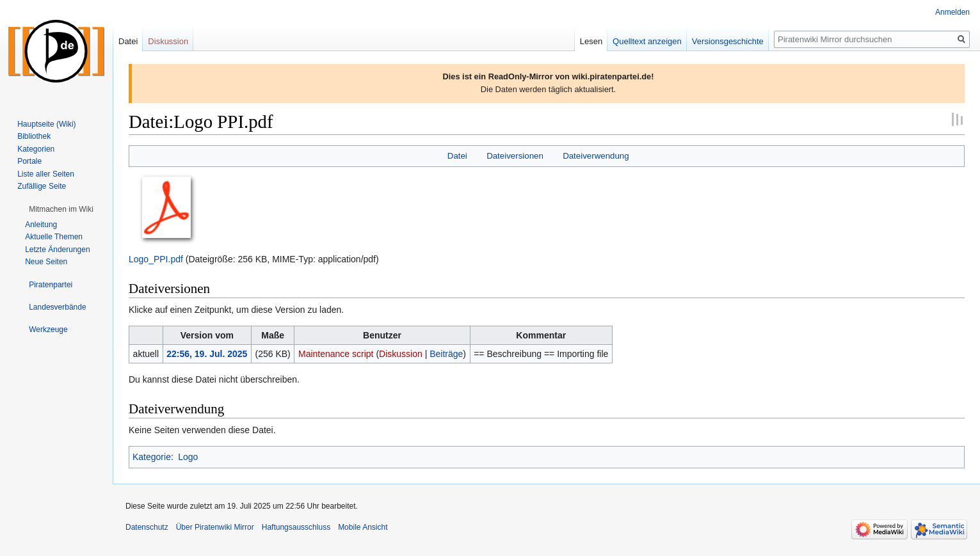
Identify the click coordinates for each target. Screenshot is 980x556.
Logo (188, 457)
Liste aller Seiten (46, 174)
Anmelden (952, 12)
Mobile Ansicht (363, 527)
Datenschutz (147, 527)
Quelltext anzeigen (647, 41)
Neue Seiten (46, 262)
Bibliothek (34, 136)
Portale (29, 161)
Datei (457, 156)
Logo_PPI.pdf (156, 259)
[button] (61, 209)
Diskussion (401, 354)
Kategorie (152, 457)
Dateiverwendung (596, 156)
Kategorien (36, 149)
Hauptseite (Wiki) (46, 124)
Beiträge (446, 354)
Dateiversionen (515, 156)
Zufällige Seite (42, 186)
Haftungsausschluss (296, 527)
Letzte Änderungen (57, 250)
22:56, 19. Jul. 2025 (207, 354)
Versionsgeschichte (728, 41)
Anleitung (41, 225)
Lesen (591, 41)
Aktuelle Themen (54, 237)
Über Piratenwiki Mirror (215, 527)
